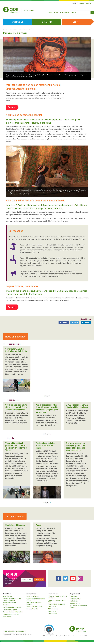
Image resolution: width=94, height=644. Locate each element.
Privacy (5, 631)
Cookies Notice (11, 631)
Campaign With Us (75, 599)
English (74, 3)
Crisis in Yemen (52, 614)
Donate (11, 107)
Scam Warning (7, 617)
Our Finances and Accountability (12, 607)
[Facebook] (64, 323)
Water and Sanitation (32, 609)
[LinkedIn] (86, 323)
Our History (6, 605)
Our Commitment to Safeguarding (13, 612)
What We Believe (8, 596)
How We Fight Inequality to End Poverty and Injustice (12, 599)
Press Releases (65, 12)
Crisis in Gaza (52, 607)
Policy (56, 12)
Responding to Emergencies (26, 29)
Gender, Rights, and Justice (34, 607)
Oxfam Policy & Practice (10, 610)
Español (89, 3)
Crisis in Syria (52, 611)
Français (81, 3)
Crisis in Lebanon (53, 609)
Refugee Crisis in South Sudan (57, 604)
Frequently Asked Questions (11, 614)
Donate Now (74, 596)
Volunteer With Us (75, 603)
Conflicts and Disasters (33, 596)
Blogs (50, 12)
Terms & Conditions (21, 631)
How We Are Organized (10, 603)
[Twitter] (75, 323)
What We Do (14, 29)
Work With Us (74, 601)
